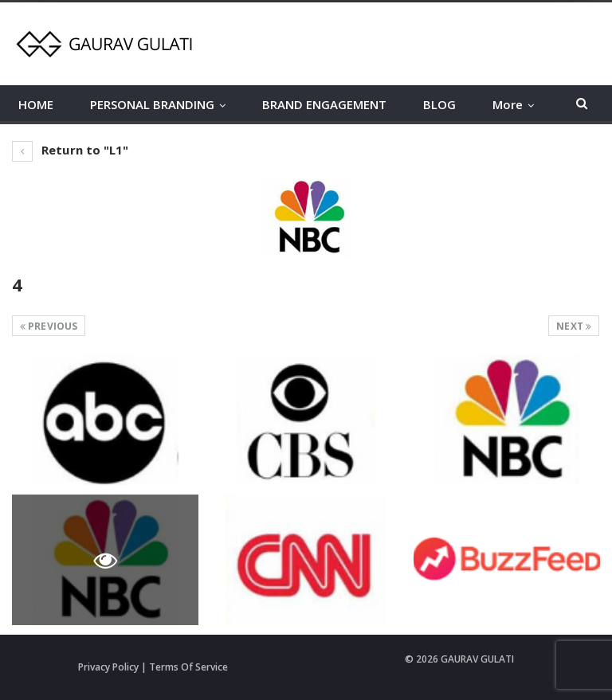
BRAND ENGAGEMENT (324, 104)
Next (574, 326)
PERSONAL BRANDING (152, 104)
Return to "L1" (71, 150)
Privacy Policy (108, 667)
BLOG (439, 104)
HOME (36, 104)
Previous (49, 326)
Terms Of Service (188, 667)
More (508, 104)
